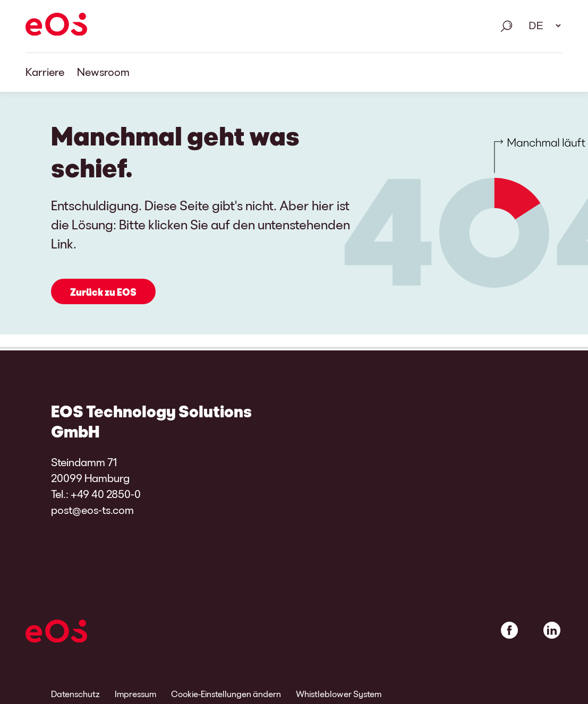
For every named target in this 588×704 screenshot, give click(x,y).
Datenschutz (75, 694)
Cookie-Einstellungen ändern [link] (226, 694)
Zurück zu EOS (103, 292)
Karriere (45, 72)
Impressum (135, 694)
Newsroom (103, 72)
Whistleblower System (339, 694)
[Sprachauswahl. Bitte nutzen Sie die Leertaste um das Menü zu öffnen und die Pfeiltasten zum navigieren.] (541, 25)
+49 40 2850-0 (106, 494)
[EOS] (56, 26)
